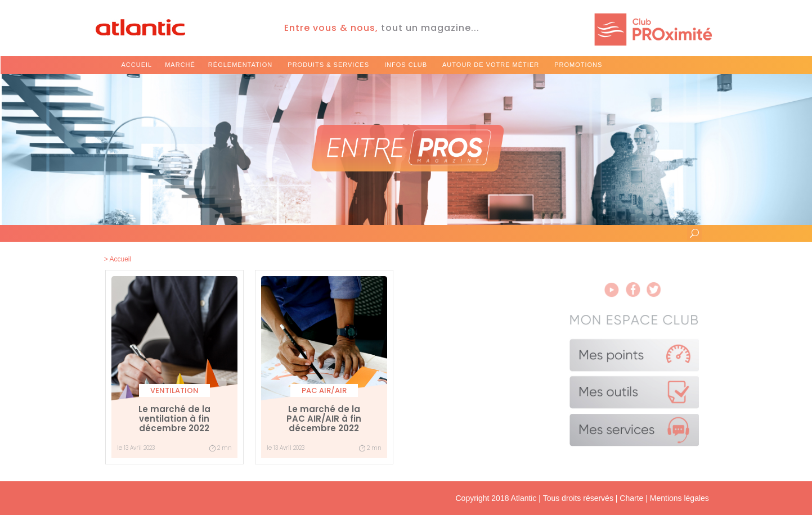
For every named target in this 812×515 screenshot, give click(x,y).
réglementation (240, 65)
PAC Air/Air (324, 390)
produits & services (328, 65)
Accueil (137, 65)
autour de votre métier (491, 65)
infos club (406, 65)
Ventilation (174, 390)
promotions (578, 65)
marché (180, 65)
